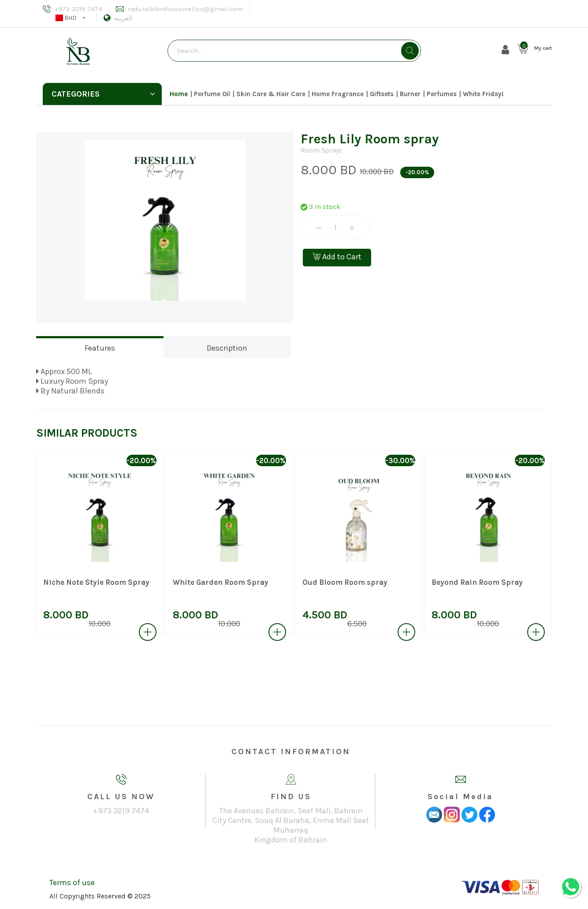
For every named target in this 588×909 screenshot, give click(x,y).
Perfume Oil (212, 94)
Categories (103, 94)
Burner (410, 94)
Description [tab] (227, 348)
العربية (123, 18)
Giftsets (382, 94)
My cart (543, 48)
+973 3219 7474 (78, 9)
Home (179, 94)
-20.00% (417, 172)
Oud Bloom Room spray (345, 582)
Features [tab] (100, 348)
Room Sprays (322, 150)
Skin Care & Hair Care (271, 94)
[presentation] (22, 548)
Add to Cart (337, 257)
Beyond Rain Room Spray (477, 582)
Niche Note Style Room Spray (96, 582)
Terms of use (72, 883)
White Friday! (483, 94)
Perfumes (442, 94)
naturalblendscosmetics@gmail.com (185, 9)
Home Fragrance (338, 94)
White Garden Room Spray (221, 582)
